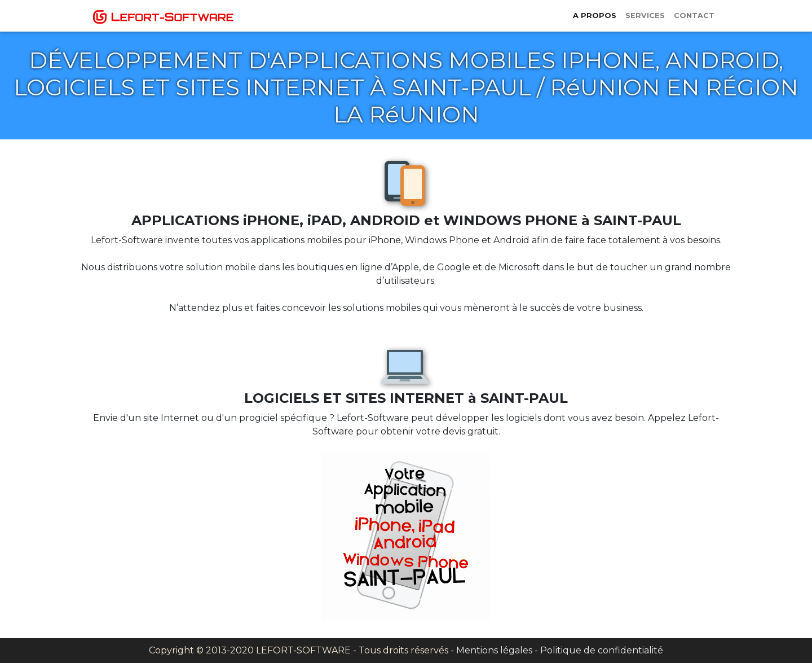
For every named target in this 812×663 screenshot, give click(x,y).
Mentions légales (494, 650)
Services (645, 16)
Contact (694, 16)
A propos (595, 16)
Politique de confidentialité (602, 650)
